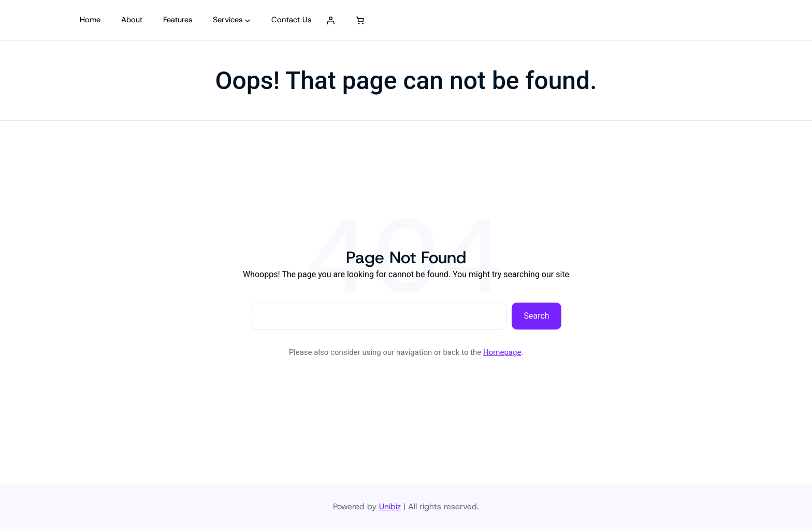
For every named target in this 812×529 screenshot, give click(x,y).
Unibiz (390, 506)
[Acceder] (331, 20)
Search (537, 316)
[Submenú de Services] (248, 20)
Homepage (502, 352)
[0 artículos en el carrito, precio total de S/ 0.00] (360, 20)
